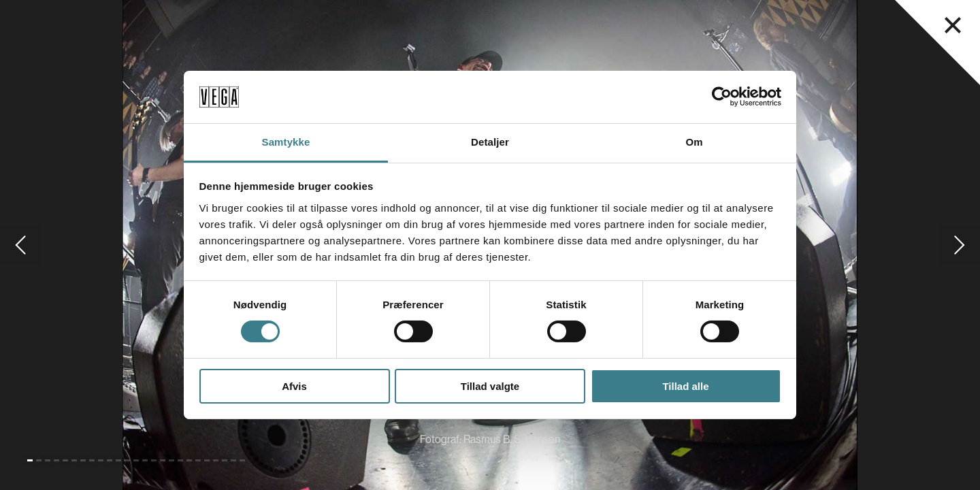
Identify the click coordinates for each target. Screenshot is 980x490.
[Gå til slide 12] (127, 460)
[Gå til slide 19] (189, 460)
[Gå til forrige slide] (20, 245)
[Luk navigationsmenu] (953, 25)
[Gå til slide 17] (171, 460)
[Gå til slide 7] (83, 460)
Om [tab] (694, 142)
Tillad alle (685, 386)
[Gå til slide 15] (154, 460)
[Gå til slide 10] (110, 460)
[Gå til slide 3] (48, 460)
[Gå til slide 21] (207, 460)
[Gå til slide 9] (101, 460)
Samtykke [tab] (286, 142)
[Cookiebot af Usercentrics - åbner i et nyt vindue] (722, 97)
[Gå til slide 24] (233, 460)
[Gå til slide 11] (118, 460)
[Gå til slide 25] (242, 460)
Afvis (294, 386)
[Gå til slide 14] (145, 460)
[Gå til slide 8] (92, 460)
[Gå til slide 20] (198, 460)
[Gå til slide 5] (65, 460)
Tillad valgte (490, 386)
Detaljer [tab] (490, 142)
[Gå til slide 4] (56, 460)
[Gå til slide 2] (39, 460)
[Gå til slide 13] (136, 460)
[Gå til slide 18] (180, 460)
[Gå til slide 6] (74, 460)
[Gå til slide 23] (225, 460)
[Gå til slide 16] (163, 460)
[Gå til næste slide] (960, 245)
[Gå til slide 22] (216, 460)
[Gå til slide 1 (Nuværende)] (30, 460)
